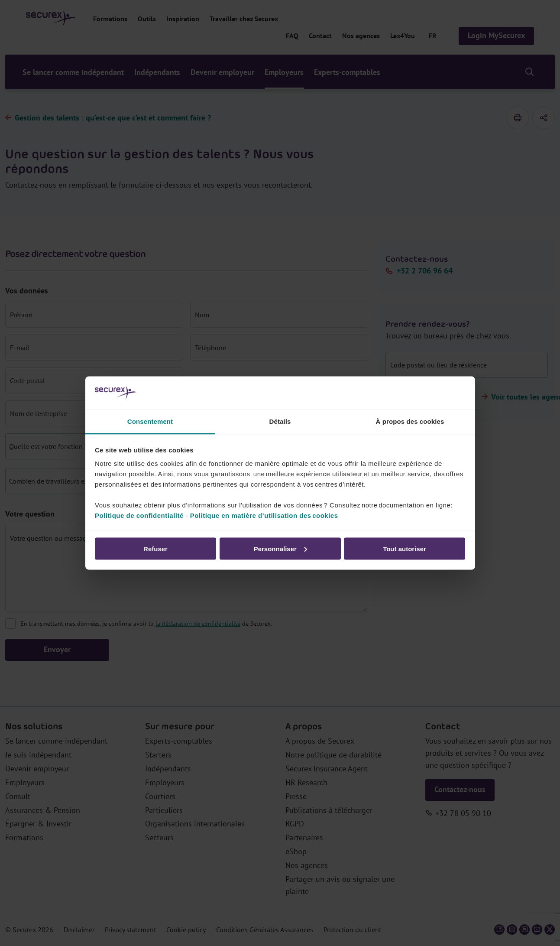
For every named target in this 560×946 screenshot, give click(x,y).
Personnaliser (280, 548)
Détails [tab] (280, 421)
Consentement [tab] (150, 421)
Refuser (155, 548)
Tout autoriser (405, 548)
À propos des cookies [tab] (410, 421)
